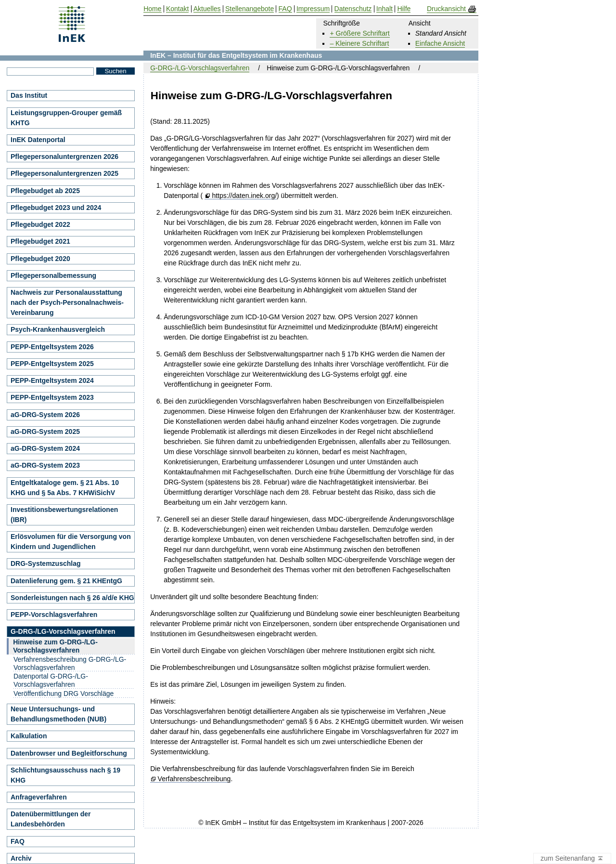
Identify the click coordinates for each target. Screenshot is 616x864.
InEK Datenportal (38, 140)
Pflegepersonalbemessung (53, 275)
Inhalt (385, 9)
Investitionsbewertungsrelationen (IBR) (64, 515)
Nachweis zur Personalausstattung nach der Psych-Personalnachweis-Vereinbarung (67, 302)
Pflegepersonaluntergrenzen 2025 (64, 173)
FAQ (18, 841)
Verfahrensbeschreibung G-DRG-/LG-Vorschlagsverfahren (70, 663)
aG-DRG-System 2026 (45, 415)
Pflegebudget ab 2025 (45, 191)
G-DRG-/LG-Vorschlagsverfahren (200, 68)
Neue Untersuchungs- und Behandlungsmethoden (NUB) (58, 714)
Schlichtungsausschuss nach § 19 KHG (65, 775)
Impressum (313, 9)
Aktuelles (207, 9)
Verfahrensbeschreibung (194, 779)
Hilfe (404, 9)
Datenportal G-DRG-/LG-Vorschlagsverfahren (51, 680)
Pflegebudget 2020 (40, 259)
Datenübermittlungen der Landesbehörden (51, 819)
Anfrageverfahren (39, 797)
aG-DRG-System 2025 (45, 432)
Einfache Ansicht (440, 43)
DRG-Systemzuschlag (45, 563)
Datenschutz (353, 9)
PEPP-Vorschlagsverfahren (54, 615)
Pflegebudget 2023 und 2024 (56, 208)
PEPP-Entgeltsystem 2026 (52, 347)
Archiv (21, 858)
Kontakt (177, 9)
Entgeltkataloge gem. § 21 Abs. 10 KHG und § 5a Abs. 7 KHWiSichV (65, 488)
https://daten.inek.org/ (244, 196)
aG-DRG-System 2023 (45, 465)
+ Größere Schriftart (359, 33)
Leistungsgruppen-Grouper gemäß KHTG (66, 118)
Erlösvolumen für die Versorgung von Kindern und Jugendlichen (71, 542)
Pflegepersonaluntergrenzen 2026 (64, 157)
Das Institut (29, 95)
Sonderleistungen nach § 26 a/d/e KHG (72, 598)
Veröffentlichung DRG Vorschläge (64, 694)
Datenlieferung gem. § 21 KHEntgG (66, 581)
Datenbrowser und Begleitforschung (69, 753)
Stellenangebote (250, 9)
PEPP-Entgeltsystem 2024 (52, 380)
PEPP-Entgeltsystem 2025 (52, 364)
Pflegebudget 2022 (40, 224)
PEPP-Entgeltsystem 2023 (52, 397)
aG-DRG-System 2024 (45, 448)
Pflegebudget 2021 (40, 241)
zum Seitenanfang (572, 859)
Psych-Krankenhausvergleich (58, 329)
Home (152, 9)
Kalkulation (29, 736)
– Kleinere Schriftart (359, 43)
